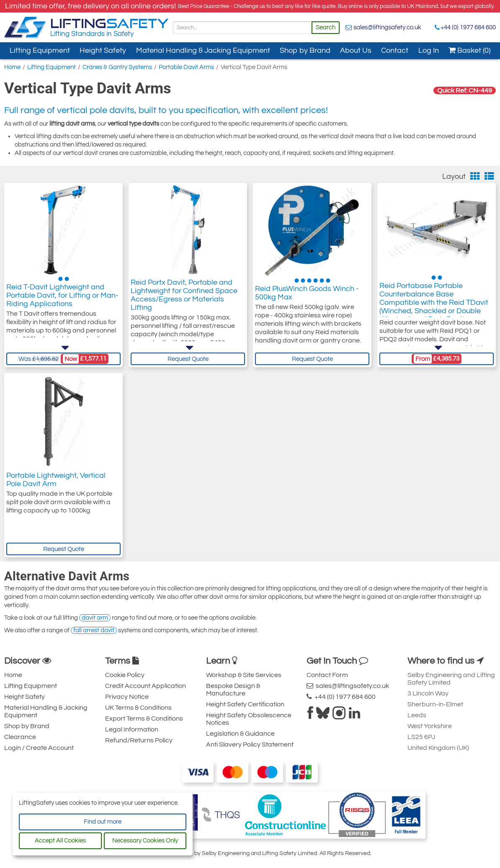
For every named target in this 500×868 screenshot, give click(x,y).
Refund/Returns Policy (139, 740)
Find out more (103, 822)
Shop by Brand (305, 50)
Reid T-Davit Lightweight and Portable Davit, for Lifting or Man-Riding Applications (62, 298)
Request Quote (188, 359)
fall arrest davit (94, 630)
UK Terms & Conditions (138, 708)
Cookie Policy (125, 675)
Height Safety (103, 50)
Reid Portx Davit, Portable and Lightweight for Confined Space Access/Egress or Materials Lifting (184, 298)
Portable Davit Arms (186, 67)
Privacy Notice (127, 697)
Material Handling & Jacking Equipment (203, 50)
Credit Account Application (146, 686)
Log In (429, 50)
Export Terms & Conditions (144, 719)
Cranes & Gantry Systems (117, 67)
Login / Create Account (39, 748)
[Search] (242, 28)
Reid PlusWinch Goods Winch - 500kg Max (307, 294)
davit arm (95, 618)
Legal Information (132, 729)
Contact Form (327, 675)
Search (326, 27)
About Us (356, 50)
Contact (395, 50)
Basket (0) (469, 50)
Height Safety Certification (245, 704)
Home (12, 67)
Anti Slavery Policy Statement (250, 744)
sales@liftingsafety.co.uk (387, 27)
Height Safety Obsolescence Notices (249, 719)
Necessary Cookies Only (145, 841)
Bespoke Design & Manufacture (233, 690)
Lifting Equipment (40, 50)
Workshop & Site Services (244, 675)
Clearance (20, 737)
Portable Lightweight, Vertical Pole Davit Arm (56, 480)
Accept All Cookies (60, 841)
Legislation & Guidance (240, 734)
